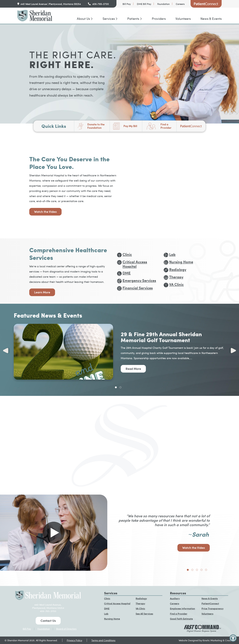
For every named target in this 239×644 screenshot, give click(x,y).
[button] (233, 638)
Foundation (163, 4)
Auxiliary (175, 598)
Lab (106, 614)
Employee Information (182, 608)
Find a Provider (166, 126)
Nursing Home (112, 619)
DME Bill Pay (144, 4)
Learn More (42, 292)
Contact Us (48, 621)
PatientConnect (206, 4)
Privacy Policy (74, 640)
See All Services (144, 614)
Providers (159, 19)
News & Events (211, 19)
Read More (133, 369)
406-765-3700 (101, 4)
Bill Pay (127, 4)
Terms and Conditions (103, 640)
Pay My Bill (130, 126)
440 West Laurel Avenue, (48, 605)
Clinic (107, 598)
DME (107, 608)
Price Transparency (212, 608)
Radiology (141, 598)
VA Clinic (140, 608)
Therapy (140, 603)
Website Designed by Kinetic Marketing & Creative (207, 640)
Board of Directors (66, 629)
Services (109, 19)
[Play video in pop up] (54, 533)
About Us (83, 19)
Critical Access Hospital (117, 603)
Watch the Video (45, 212)
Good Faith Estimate (181, 619)
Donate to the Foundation (96, 126)
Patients (133, 19)
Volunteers (183, 19)
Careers (180, 4)
